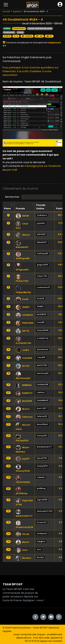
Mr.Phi (23, 366)
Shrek (22, 534)
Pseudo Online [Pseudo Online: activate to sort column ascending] (41, 207)
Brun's (23, 409)
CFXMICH (24, 315)
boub (22, 299)
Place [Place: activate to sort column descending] (7, 208)
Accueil (6, 11)
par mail (12, 170)
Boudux (23, 558)
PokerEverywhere (21, 628)
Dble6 (22, 216)
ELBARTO (24, 393)
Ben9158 (24, 401)
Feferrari (24, 417)
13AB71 (23, 307)
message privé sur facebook (43, 166)
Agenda (17, 11)
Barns (22, 542)
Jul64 (22, 350)
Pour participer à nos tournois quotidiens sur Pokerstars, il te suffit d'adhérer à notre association (31, 71)
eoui (22, 550)
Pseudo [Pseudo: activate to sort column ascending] (20, 208)
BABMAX (24, 385)
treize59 (24, 358)
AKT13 (22, 331)
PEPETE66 (25, 323)
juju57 (23, 459)
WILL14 (23, 235)
